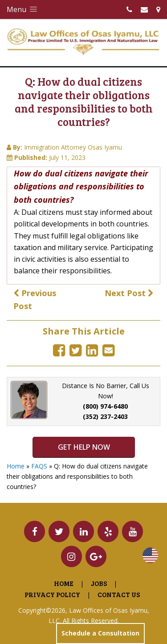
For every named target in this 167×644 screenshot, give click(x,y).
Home (16, 466)
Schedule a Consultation (100, 633)
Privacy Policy (52, 594)
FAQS (39, 466)
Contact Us (119, 594)
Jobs (99, 583)
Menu (23, 9)
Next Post (129, 293)
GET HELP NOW (83, 447)
